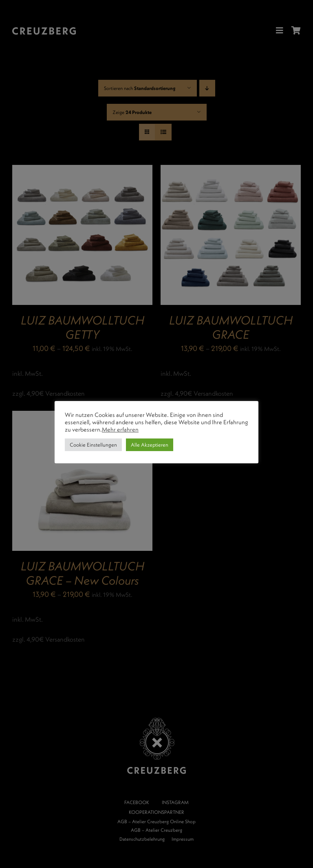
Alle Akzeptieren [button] (150, 445)
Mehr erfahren (120, 429)
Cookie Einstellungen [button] (93, 445)
